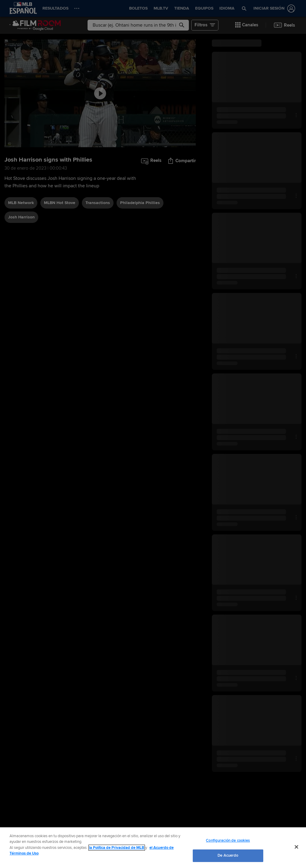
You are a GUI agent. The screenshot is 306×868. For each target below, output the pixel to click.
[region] (153, 848)
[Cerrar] (296, 847)
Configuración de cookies (228, 840)
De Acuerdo (228, 855)
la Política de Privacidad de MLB (117, 848)
